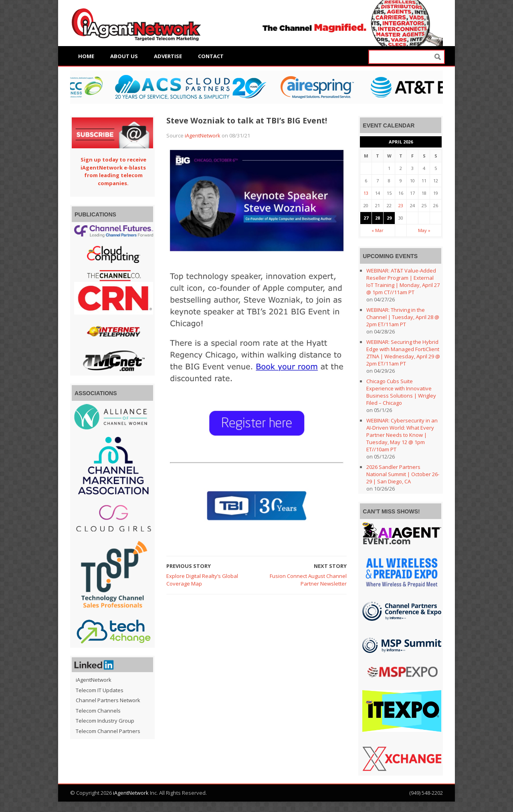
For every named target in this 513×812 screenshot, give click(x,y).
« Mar (378, 230)
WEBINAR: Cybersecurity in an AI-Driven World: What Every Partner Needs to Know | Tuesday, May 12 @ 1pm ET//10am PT (402, 435)
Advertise (168, 56)
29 (389, 218)
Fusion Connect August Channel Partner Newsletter (308, 580)
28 (378, 218)
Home (86, 56)
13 (366, 193)
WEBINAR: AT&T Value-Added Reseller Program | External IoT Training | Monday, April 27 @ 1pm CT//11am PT (403, 281)
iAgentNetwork (203, 135)
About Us (124, 56)
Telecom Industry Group (105, 721)
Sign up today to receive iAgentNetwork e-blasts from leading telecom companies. (113, 171)
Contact (211, 56)
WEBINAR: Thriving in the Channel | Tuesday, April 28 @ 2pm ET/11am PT (403, 317)
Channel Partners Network (108, 700)
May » (424, 230)
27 (366, 218)
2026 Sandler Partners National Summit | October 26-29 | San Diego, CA (403, 474)
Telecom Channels (98, 711)
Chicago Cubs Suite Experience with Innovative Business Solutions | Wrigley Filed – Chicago (401, 392)
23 (401, 205)
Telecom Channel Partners (108, 731)
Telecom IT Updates (100, 690)
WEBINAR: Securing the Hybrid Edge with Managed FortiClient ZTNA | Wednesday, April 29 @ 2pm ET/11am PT (403, 353)
